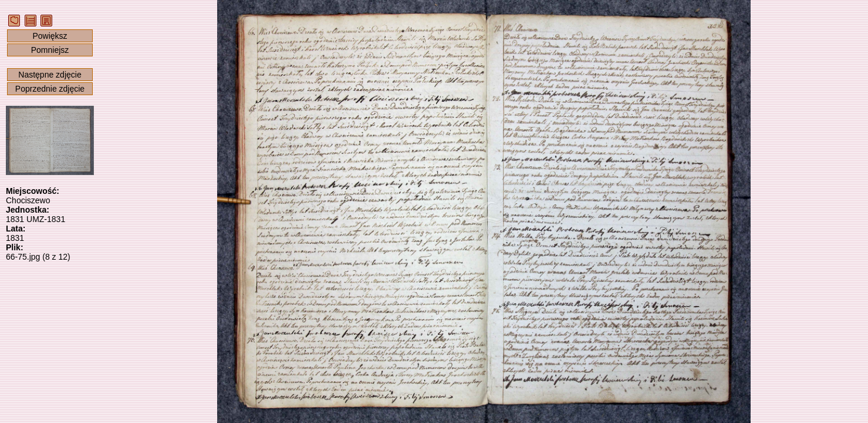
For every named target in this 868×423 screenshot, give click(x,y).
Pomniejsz (50, 50)
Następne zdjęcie (50, 75)
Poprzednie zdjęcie (50, 89)
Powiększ (50, 36)
